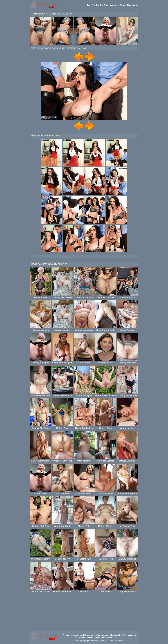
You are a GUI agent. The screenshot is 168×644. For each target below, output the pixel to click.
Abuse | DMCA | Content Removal (108, 641)
